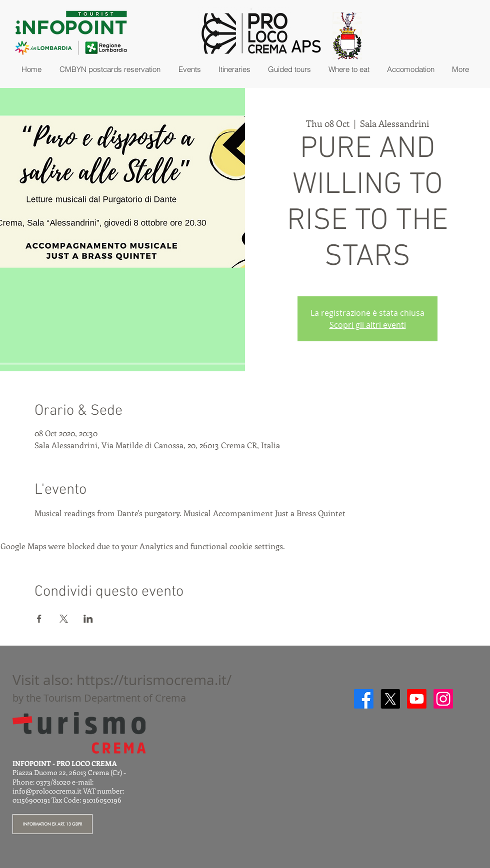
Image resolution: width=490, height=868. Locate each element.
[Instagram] (443, 699)
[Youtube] (417, 699)
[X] (390, 699)
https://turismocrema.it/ (154, 680)
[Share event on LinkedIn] (88, 619)
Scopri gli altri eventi (368, 325)
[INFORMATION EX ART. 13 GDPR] (52, 824)
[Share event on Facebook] (39, 619)
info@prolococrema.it (47, 791)
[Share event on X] (64, 619)
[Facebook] (364, 699)
